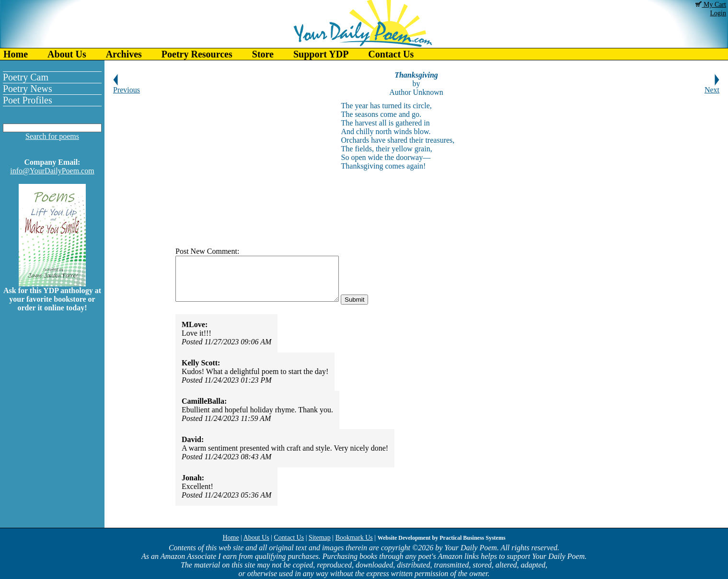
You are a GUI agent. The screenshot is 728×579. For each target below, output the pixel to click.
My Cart (711, 5)
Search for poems (52, 136)
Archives (124, 54)
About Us (67, 54)
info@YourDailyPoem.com (52, 171)
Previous (127, 86)
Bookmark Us (354, 538)
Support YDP (321, 54)
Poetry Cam (26, 77)
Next (712, 86)
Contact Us (391, 54)
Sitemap (320, 538)
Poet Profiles (28, 100)
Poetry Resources (197, 54)
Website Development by (442, 538)
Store (263, 54)
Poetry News (28, 89)
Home (16, 54)
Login (718, 13)
